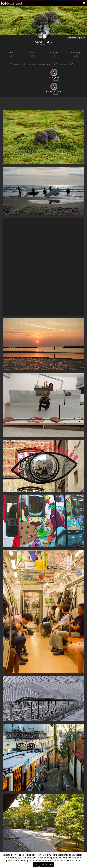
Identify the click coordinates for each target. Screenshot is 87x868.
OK (36, 864)
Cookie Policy (47, 864)
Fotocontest (12, 3)
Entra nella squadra (76, 38)
